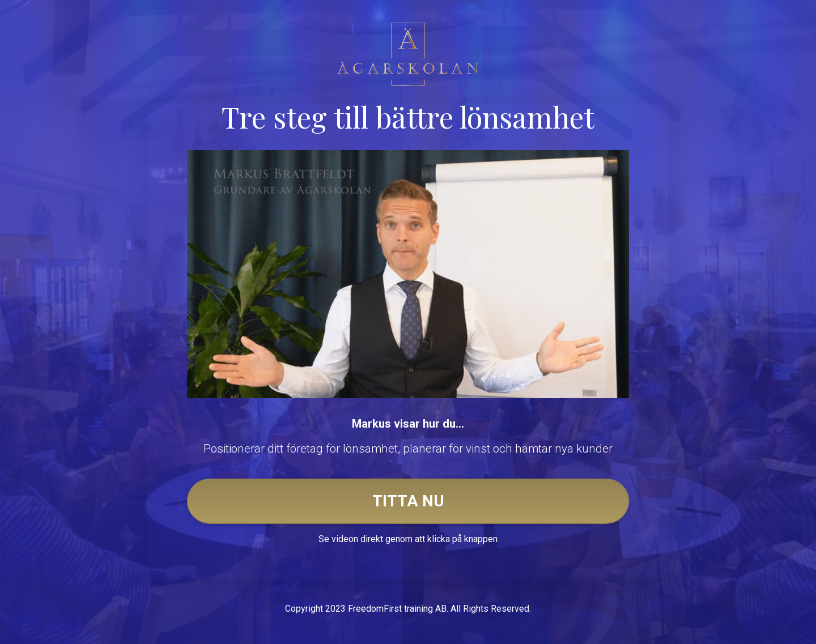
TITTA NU (408, 501)
